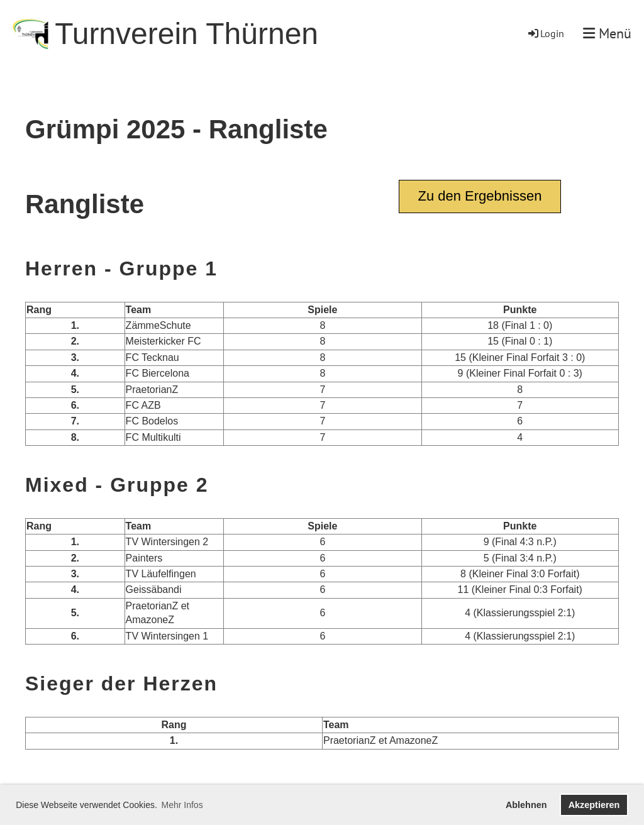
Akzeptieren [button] (594, 805)
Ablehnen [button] (526, 805)
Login (545, 33)
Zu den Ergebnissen (480, 196)
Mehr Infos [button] (182, 805)
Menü (607, 33)
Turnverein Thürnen (186, 34)
